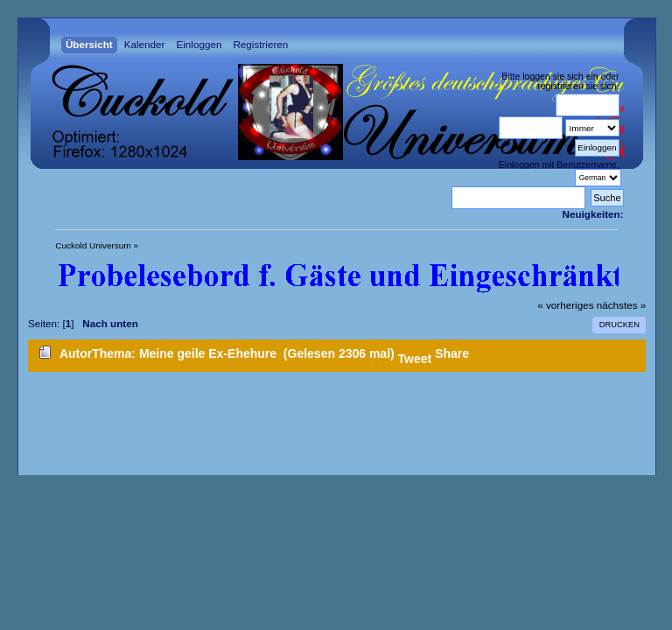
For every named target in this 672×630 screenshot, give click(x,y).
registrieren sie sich (577, 86)
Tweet (415, 359)
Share (452, 353)
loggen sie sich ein (560, 76)
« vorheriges (565, 305)
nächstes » (621, 305)
